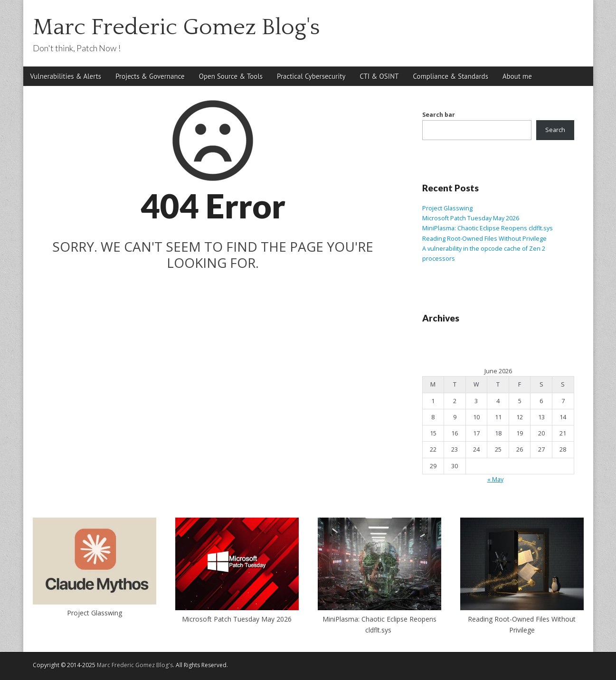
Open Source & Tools (231, 76)
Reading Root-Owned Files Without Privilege (484, 239)
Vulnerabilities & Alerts (66, 76)
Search (555, 130)
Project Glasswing (447, 208)
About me (517, 76)
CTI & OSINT (379, 76)
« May (495, 479)
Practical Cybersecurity (311, 76)
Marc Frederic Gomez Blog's (176, 27)
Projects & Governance (150, 76)
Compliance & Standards (451, 76)
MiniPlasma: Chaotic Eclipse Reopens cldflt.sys (488, 228)
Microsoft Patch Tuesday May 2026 (471, 218)
